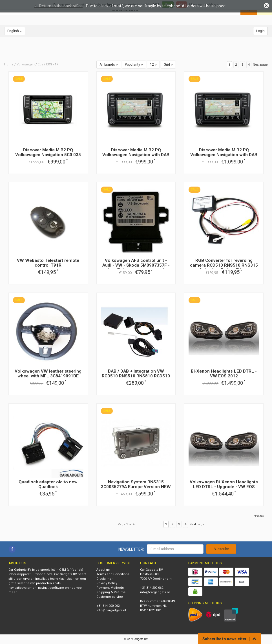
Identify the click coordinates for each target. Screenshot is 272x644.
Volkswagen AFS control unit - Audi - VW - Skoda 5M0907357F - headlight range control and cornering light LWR (136, 268)
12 (153, 65)
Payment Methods (110, 588)
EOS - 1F (52, 64)
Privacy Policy (107, 583)
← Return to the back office (58, 6)
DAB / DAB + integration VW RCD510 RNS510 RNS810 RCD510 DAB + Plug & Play (136, 376)
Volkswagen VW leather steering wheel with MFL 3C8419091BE (48, 374)
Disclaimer (105, 579)
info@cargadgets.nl (111, 610)
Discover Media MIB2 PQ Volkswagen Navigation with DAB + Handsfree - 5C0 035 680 (136, 155)
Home (9, 64)
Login (260, 31)
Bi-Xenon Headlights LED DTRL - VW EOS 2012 (224, 374)
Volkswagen (26, 64)
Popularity (134, 65)
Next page (260, 65)
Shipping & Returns (111, 592)
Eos (40, 64)
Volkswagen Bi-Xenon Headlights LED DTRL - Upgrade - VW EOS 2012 (224, 487)
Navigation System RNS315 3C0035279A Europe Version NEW (136, 484)
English (15, 31)
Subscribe (221, 549)
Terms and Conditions (113, 574)
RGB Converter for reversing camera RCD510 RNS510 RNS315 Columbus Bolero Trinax (224, 265)
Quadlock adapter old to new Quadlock (48, 484)
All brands (109, 65)
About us (103, 570)
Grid (168, 65)
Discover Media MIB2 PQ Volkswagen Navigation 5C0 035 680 (48, 155)
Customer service (110, 597)
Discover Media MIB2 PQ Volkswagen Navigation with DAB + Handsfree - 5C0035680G (224, 155)
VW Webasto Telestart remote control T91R (48, 263)
